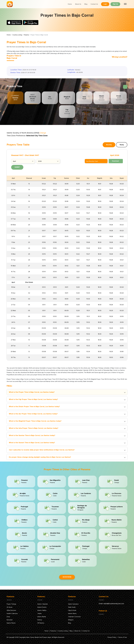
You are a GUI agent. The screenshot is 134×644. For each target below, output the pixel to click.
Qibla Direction (11, 610)
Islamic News (72, 614)
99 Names (41, 623)
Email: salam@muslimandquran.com (111, 604)
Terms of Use (123, 637)
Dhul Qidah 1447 (32, 155)
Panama (26, 35)
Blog (86, 4)
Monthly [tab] (109, 145)
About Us (78, 4)
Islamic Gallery (42, 610)
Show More (67, 577)
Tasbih (39, 614)
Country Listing (17, 35)
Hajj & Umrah (72, 610)
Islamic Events (42, 607)
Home (70, 4)
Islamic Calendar (43, 604)
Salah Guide (72, 607)
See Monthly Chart (92, 161)
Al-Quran (10, 607)
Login (105, 4)
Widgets (71, 620)
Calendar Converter (74, 617)
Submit (17, 167)
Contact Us (94, 4)
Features (53, 631)
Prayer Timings (11, 604)
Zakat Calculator (73, 604)
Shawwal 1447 (17, 155)
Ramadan (10, 620)
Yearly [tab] (122, 145)
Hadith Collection (12, 614)
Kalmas (40, 620)
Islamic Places (11, 623)
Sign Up (115, 4)
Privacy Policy (112, 637)
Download (115, 161)
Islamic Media (42, 617)
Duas (8, 617)
